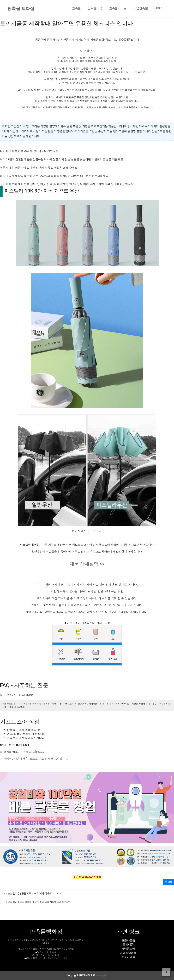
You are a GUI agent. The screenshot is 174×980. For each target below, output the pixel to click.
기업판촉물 (141, 9)
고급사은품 (128, 940)
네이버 (8, 759)
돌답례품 (128, 945)
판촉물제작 (95, 9)
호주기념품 (128, 957)
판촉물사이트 (118, 9)
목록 (168, 882)
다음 (17, 759)
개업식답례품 (128, 953)
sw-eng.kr (102, 975)
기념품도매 (128, 949)
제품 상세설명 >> (87, 564)
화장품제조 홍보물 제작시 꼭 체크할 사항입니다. (37, 902)
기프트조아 (94, 531)
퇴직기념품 (82, 131)
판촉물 (76, 9)
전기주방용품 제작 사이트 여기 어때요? (33, 893)
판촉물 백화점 (21, 9)
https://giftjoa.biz (34, 752)
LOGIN (159, 8)
